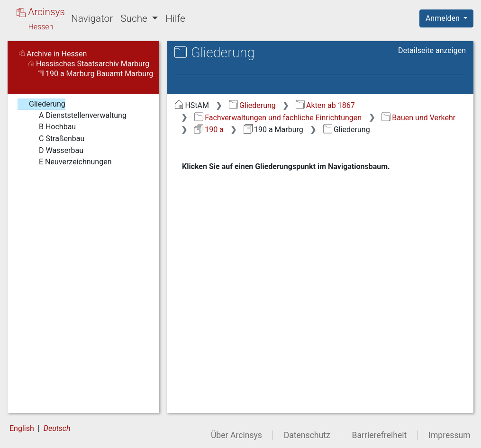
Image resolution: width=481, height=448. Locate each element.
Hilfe (175, 18)
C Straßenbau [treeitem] (55, 139)
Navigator (92, 18)
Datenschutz (307, 435)
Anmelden (444, 18)
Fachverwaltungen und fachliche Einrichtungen (278, 118)
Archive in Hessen (53, 54)
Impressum (449, 435)
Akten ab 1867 (325, 105)
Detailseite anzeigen (432, 50)
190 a (209, 130)
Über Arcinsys (236, 435)
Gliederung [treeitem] (41, 104)
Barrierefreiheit (380, 435)
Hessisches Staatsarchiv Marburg (89, 64)
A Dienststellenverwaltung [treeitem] (77, 116)
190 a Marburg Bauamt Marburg (95, 74)
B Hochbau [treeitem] (51, 127)
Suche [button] (135, 18)
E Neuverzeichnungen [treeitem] (69, 162)
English (22, 428)
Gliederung (252, 105)
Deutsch (57, 428)
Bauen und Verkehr (418, 118)
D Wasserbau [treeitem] (55, 151)
